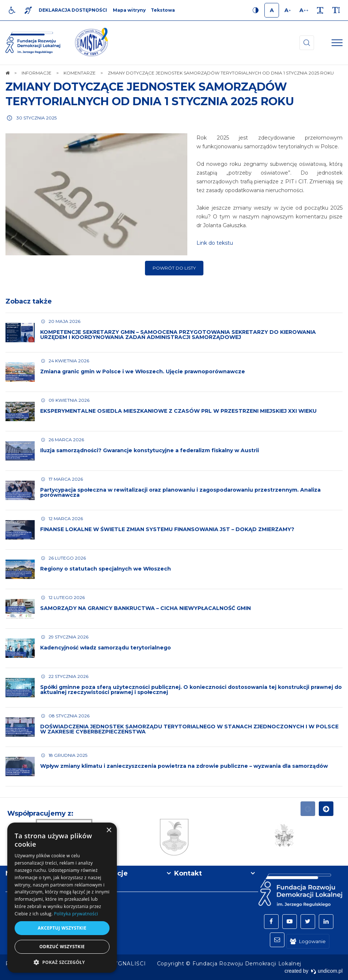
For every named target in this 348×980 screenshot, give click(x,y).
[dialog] (62, 898)
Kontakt (188, 873)
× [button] (109, 830)
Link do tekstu (215, 243)
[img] (91, 43)
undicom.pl (327, 971)
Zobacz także (29, 301)
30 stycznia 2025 (37, 118)
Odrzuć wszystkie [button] (62, 947)
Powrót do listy (174, 268)
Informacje (109, 873)
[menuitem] (129, 964)
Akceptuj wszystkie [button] (62, 928)
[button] (62, 962)
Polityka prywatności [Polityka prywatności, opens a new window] (76, 914)
